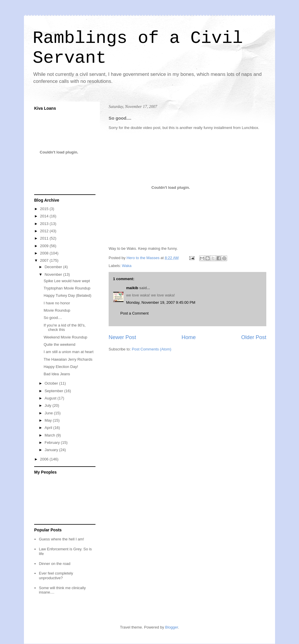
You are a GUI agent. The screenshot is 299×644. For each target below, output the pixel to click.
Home (189, 337)
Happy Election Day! (61, 367)
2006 (45, 459)
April (49, 428)
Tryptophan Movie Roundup (67, 288)
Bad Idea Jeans (57, 374)
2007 (45, 260)
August (51, 398)
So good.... (53, 318)
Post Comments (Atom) (152, 349)
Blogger (172, 627)
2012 (45, 231)
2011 (45, 238)
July (49, 405)
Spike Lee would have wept (67, 281)
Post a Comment (134, 313)
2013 (45, 224)
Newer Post (122, 337)
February (53, 443)
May (49, 420)
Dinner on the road (55, 564)
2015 (45, 209)
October (52, 383)
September (54, 391)
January (52, 450)
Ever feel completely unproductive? (56, 576)
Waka (127, 266)
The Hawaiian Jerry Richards (68, 359)
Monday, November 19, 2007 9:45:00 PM (161, 302)
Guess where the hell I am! (61, 539)
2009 (45, 246)
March (51, 435)
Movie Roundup (57, 310)
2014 (45, 216)
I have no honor (57, 303)
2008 (45, 253)
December (54, 267)
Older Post (254, 337)
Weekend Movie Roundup (65, 337)
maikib (132, 288)
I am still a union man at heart (68, 352)
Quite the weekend (59, 344)
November (54, 274)
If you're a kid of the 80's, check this (65, 328)
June (49, 413)
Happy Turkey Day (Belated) (67, 295)
